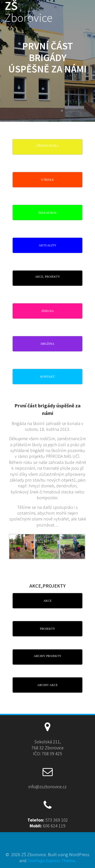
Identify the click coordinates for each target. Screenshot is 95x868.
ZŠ (29, 12)
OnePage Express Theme (51, 861)
